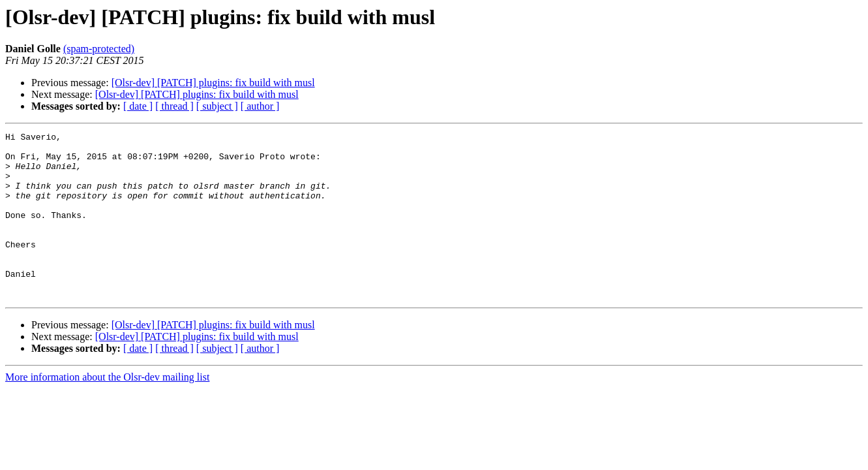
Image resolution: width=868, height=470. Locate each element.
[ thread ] (174, 106)
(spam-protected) (99, 49)
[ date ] (138, 106)
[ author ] (260, 106)
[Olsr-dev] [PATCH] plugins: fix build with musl (213, 83)
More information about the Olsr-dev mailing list (107, 410)
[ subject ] (217, 106)
